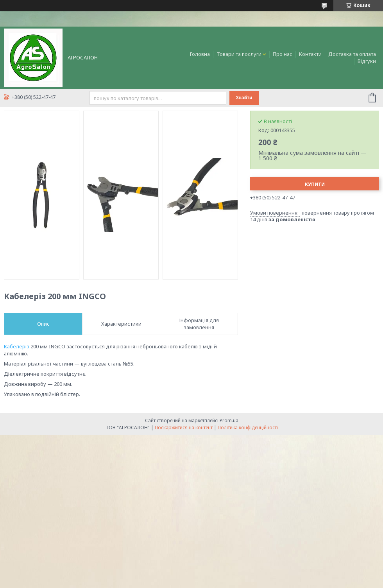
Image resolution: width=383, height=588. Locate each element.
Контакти (310, 54)
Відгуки (367, 61)
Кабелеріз (17, 346)
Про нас (283, 54)
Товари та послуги (239, 54)
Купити (315, 184)
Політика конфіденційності (248, 428)
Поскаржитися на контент (184, 428)
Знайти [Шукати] (244, 98)
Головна (200, 54)
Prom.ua (229, 420)
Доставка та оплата (352, 54)
